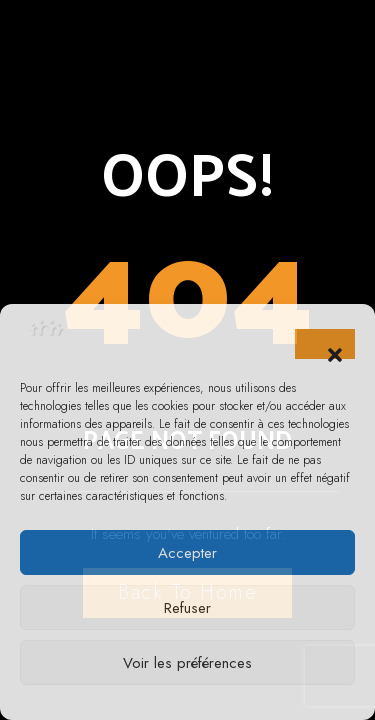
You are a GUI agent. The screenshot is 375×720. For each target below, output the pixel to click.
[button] (325, 344)
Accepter (187, 553)
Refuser (187, 608)
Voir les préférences (187, 663)
